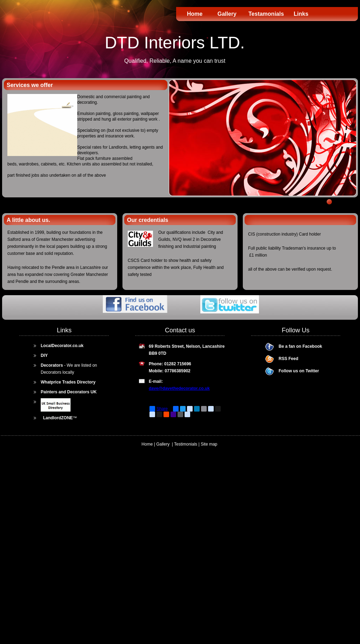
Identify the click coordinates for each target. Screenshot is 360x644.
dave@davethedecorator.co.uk (179, 388)
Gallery (231, 14)
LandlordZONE (58, 418)
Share (159, 409)
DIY (44, 355)
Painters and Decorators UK (69, 392)
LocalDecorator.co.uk (62, 346)
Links (301, 14)
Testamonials (266, 14)
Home (195, 14)
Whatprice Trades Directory (68, 382)
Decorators (52, 365)
